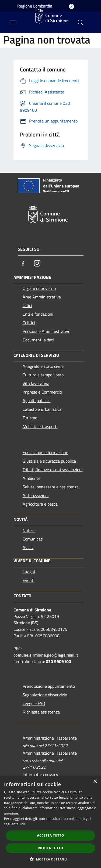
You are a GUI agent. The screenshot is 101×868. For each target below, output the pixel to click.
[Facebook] (23, 263)
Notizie (29, 530)
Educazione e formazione (45, 452)
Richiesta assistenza (41, 712)
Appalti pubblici (37, 401)
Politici (29, 323)
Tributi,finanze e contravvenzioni (53, 470)
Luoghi (29, 572)
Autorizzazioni (36, 495)
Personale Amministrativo (46, 331)
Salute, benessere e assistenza (51, 487)
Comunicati (33, 539)
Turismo (30, 418)
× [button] (95, 782)
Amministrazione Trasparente (50, 738)
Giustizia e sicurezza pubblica (49, 461)
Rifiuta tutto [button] (50, 848)
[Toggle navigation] (13, 22)
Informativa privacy (40, 775)
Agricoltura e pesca (40, 504)
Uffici (27, 305)
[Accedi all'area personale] (72, 6)
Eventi (29, 580)
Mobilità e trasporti (40, 426)
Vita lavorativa (36, 383)
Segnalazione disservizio (45, 695)
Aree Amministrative (42, 297)
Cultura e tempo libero (43, 375)
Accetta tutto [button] (50, 835)
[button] (51, 859)
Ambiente (32, 478)
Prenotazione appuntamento (49, 686)
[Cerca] (81, 23)
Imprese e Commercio (42, 392)
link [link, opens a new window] (22, 824)
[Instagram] (37, 263)
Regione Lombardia (35, 6)
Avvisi (28, 548)
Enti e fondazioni (38, 314)
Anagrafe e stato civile (43, 366)
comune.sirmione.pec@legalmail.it (46, 655)
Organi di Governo (39, 288)
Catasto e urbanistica (42, 409)
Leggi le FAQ (34, 703)
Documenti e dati (38, 340)
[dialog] (50, 822)
